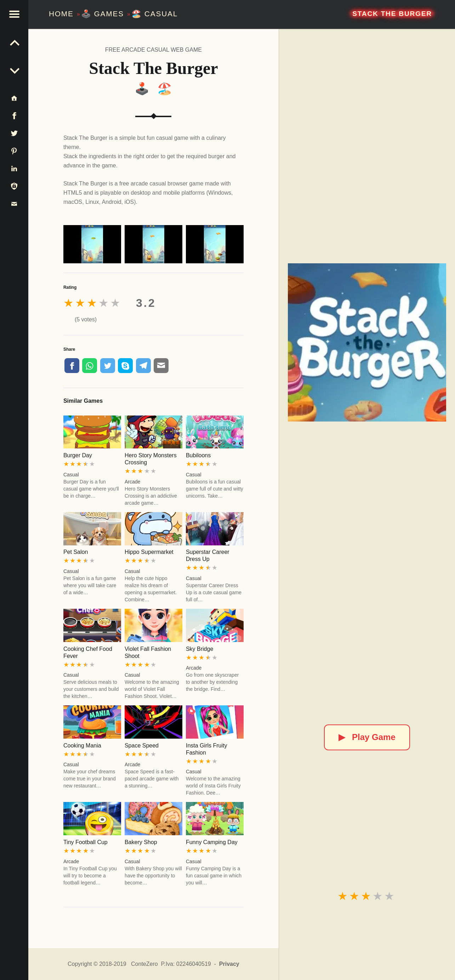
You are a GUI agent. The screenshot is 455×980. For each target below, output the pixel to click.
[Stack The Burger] (367, 343)
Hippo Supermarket (149, 552)
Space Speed (142, 746)
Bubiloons (198, 455)
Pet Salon (76, 552)
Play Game (367, 737)
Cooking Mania (82, 746)
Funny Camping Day (212, 842)
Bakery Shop (141, 842)
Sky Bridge (200, 649)
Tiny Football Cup (86, 842)
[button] (14, 14)
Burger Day (78, 455)
